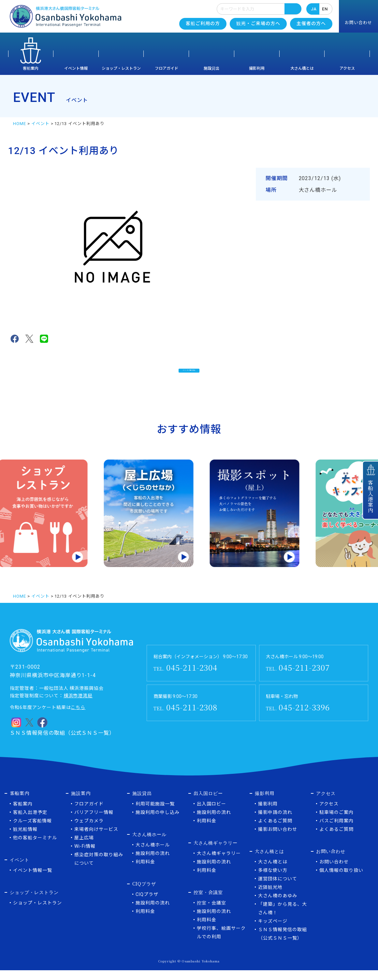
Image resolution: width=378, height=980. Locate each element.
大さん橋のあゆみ (278, 905)
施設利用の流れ (153, 863)
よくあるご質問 (275, 831)
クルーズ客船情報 (32, 831)
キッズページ (273, 931)
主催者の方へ (311, 23)
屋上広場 (84, 847)
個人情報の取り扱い (341, 880)
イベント (40, 124)
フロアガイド (167, 68)
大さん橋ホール (153, 855)
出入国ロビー (211, 814)
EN (325, 9)
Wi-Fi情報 (85, 856)
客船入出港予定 (30, 822)
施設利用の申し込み (158, 822)
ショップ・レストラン (121, 68)
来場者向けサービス (96, 839)
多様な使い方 (273, 880)
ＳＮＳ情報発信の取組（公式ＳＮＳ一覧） (62, 743)
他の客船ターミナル (35, 847)
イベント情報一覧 (33, 880)
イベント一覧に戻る (189, 374)
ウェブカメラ (89, 831)
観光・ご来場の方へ (258, 23)
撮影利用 (257, 68)
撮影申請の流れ (275, 822)
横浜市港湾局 (78, 705)
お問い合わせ (334, 872)
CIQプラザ (147, 904)
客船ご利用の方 (203, 23)
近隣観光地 (270, 897)
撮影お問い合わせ (278, 839)
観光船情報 (25, 839)
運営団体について (278, 888)
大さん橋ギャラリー (219, 863)
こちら (78, 717)
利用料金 (145, 872)
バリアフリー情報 (94, 822)
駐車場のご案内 (336, 822)
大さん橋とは (302, 68)
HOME (20, 124)
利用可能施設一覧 (155, 814)
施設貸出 (211, 68)
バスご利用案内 (336, 831)
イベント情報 (76, 68)
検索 (293, 9)
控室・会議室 (211, 913)
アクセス (347, 68)
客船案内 (31, 68)
